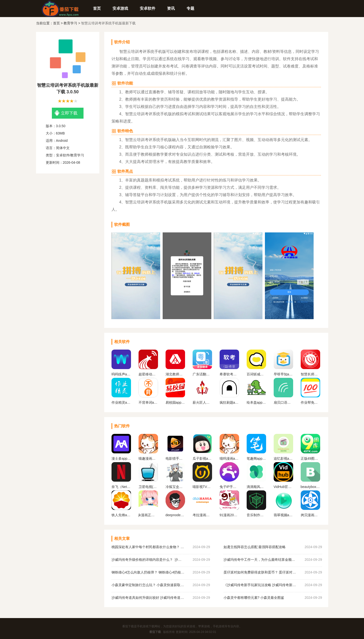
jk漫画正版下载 (148, 515)
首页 (97, 8)
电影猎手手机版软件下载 (175, 458)
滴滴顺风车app (256, 487)
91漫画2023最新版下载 (229, 515)
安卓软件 (148, 8)
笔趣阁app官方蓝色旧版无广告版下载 (256, 458)
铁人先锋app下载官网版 (121, 515)
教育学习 (70, 23)
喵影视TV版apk (202, 487)
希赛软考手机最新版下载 (229, 374)
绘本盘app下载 (256, 402)
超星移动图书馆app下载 (148, 374)
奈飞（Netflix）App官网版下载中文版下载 (121, 487)
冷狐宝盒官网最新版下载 (175, 487)
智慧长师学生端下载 (310, 374)
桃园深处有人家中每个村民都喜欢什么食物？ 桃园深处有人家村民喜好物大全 (148, 547)
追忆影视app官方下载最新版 (283, 458)
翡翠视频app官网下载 (283, 515)
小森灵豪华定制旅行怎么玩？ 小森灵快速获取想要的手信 (148, 585)
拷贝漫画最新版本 (310, 515)
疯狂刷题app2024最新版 (229, 402)
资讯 (171, 8)
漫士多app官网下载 (121, 458)
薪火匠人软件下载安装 (202, 402)
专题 (190, 8)
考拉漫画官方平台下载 (202, 515)
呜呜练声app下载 (121, 374)
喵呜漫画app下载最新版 (229, 458)
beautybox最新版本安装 (310, 487)
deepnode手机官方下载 (175, 515)
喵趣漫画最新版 (148, 458)
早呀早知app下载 (283, 374)
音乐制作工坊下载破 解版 (256, 515)
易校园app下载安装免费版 (175, 402)
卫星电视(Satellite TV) (148, 487)
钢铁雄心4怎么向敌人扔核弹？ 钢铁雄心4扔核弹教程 (148, 572)
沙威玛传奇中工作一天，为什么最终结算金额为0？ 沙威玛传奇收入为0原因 (260, 560)
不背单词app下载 (148, 402)
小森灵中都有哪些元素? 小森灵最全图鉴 (254, 598)
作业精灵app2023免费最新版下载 (121, 402)
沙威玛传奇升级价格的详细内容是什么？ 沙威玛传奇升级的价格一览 (148, 560)
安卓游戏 (120, 8)
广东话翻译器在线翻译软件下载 (202, 374)
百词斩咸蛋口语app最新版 (256, 374)
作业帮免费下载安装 (310, 402)
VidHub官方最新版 (283, 487)
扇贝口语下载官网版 (283, 402)
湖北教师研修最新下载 (175, 374)
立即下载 (66, 113)
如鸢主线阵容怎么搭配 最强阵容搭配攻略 (255, 547)
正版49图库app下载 (310, 458)
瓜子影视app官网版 (202, 458)
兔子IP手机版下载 (229, 487)
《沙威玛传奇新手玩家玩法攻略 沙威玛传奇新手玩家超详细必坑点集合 (260, 585)
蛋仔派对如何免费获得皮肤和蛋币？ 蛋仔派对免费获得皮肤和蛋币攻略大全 (260, 572)
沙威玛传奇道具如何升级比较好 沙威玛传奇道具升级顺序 (148, 598)
